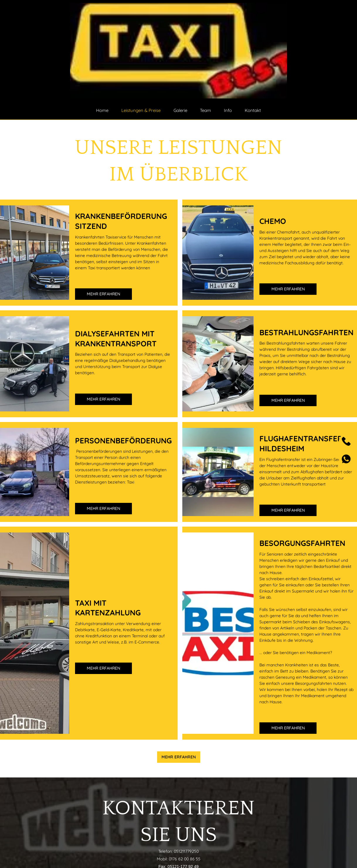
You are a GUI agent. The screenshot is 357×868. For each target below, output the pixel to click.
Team (205, 110)
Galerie (180, 110)
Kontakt (253, 110)
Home (102, 110)
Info (228, 110)
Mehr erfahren (103, 294)
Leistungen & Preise (141, 110)
